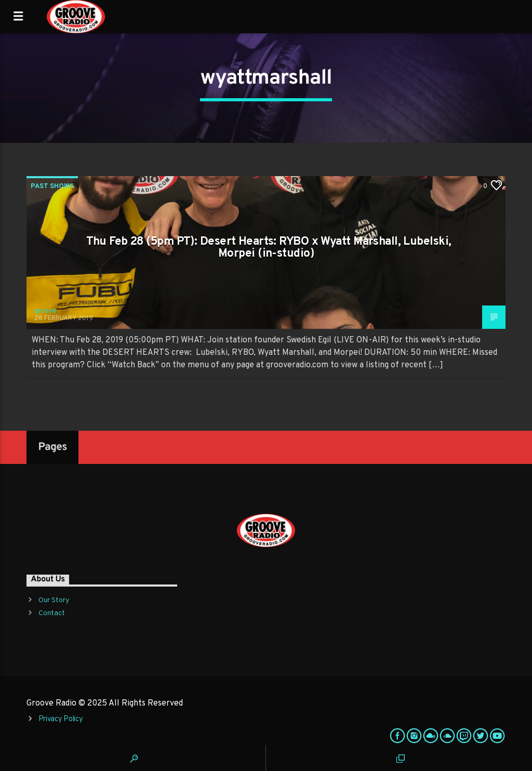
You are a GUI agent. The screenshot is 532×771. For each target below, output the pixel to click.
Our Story (54, 600)
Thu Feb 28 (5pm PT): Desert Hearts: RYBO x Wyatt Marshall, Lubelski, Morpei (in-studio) (269, 248)
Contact (52, 613)
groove (45, 311)
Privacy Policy (61, 719)
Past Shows (52, 187)
